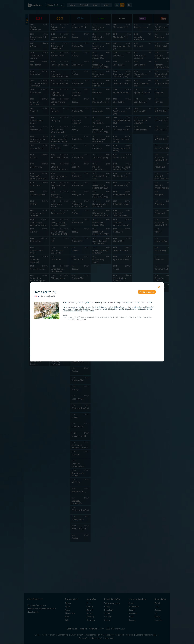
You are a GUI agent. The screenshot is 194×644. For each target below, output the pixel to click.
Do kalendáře (147, 292)
